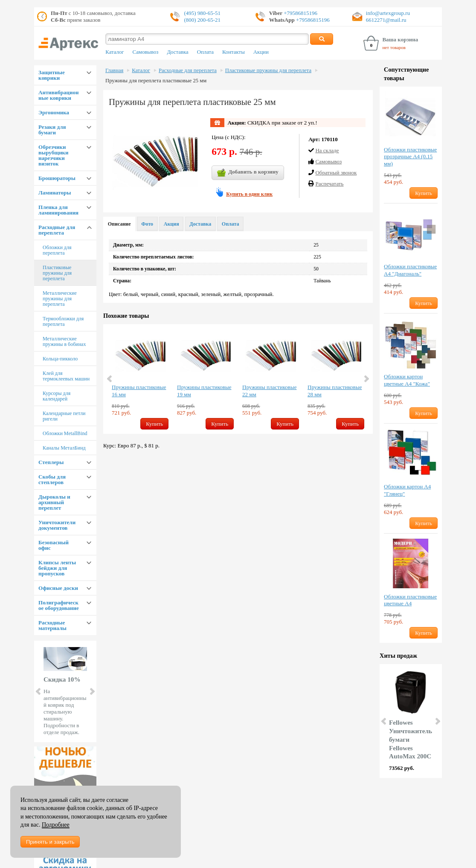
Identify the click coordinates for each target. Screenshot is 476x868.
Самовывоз (146, 52)
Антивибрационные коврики (58, 95)
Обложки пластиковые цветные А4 (410, 600)
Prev (39, 691)
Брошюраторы (57, 178)
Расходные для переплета (57, 230)
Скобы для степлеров (52, 479)
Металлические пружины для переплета (60, 299)
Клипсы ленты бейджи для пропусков (57, 568)
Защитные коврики (52, 75)
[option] (140, 379)
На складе (327, 150)
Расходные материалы (52, 625)
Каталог (115, 52)
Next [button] (366, 379)
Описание (119, 224)
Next (92, 691)
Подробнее (56, 825)
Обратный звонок (336, 173)
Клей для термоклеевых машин (66, 376)
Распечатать (329, 184)
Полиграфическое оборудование (59, 605)
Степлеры (51, 462)
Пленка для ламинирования (58, 210)
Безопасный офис (54, 545)
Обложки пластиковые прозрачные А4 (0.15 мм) (410, 157)
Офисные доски (58, 588)
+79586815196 (300, 13)
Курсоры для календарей (57, 396)
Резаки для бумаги (52, 130)
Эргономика (54, 112)
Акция (171, 224)
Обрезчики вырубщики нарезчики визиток (54, 155)
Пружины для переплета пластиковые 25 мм (156, 81)
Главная (114, 70)
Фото (147, 224)
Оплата (205, 52)
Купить (154, 424)
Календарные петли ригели (64, 416)
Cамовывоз (328, 161)
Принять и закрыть (50, 842)
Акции (261, 52)
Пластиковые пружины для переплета (57, 273)
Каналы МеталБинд (64, 448)
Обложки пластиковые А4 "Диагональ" (410, 270)
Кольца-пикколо (60, 359)
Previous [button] (110, 379)
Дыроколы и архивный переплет (54, 502)
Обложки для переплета (57, 250)
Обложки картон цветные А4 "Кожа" (407, 380)
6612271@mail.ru (386, 20)
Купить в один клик (249, 194)
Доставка (177, 52)
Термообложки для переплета (63, 321)
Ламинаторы (55, 193)
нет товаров (394, 47)
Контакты (234, 52)
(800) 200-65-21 (202, 20)
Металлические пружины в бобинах (64, 341)
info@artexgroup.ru (388, 13)
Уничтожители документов (57, 525)
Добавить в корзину (248, 173)
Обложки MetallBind (65, 433)
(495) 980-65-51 (202, 13)
